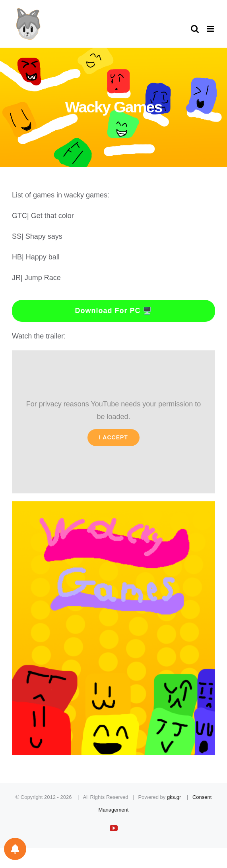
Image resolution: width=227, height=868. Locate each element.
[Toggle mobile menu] (211, 29)
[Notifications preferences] (15, 849)
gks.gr (174, 797)
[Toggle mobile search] (195, 29)
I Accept (113, 437)
